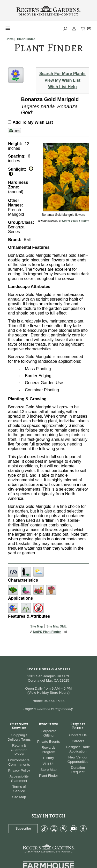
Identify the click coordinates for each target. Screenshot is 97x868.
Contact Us (78, 735)
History (48, 758)
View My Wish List (62, 80)
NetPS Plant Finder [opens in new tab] (47, 632)
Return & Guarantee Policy (19, 750)
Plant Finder (48, 776)
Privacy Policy (19, 770)
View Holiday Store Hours (48, 693)
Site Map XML (57, 626)
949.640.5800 (54, 701)
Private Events (49, 742)
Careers (78, 741)
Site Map (37, 626)
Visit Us (49, 764)
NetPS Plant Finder (75, 221)
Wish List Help (62, 87)
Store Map (48, 770)
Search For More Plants (62, 74)
